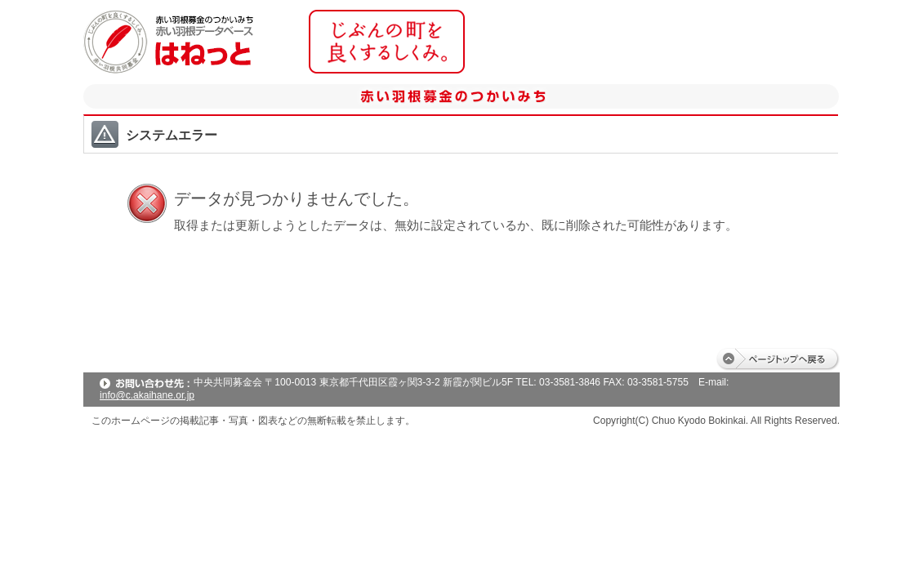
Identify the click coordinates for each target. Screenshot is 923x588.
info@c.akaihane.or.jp (147, 395)
